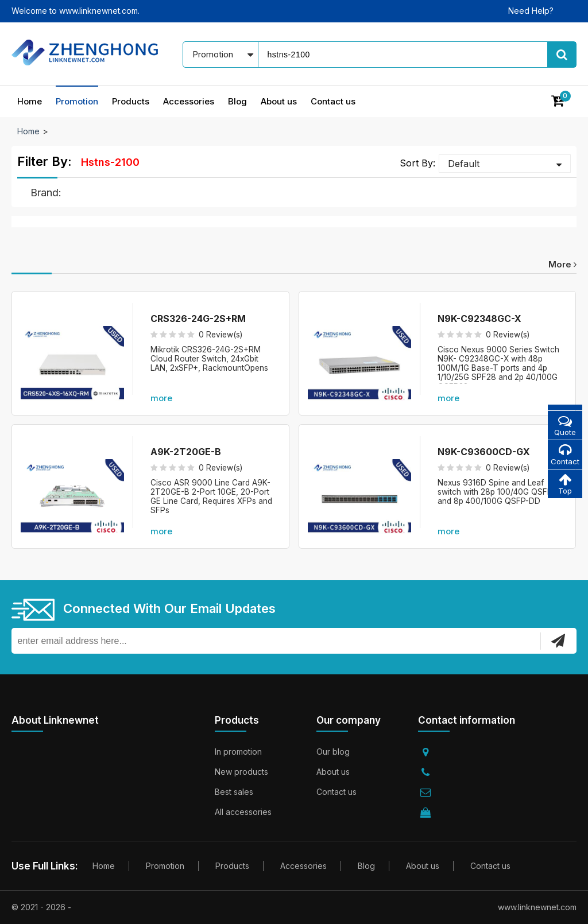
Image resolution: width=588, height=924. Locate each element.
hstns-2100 (110, 162)
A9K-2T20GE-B (186, 452)
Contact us (333, 101)
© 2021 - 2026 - (41, 907)
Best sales (234, 792)
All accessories (243, 812)
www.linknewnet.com (537, 907)
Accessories (189, 101)
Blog (237, 101)
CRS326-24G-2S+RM (198, 319)
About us (279, 101)
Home (30, 101)
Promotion (77, 101)
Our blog (333, 752)
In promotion (238, 752)
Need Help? (531, 11)
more (562, 264)
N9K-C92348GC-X (479, 319)
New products (241, 772)
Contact (565, 455)
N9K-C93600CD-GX (484, 452)
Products (131, 101)
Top (565, 485)
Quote (565, 426)
